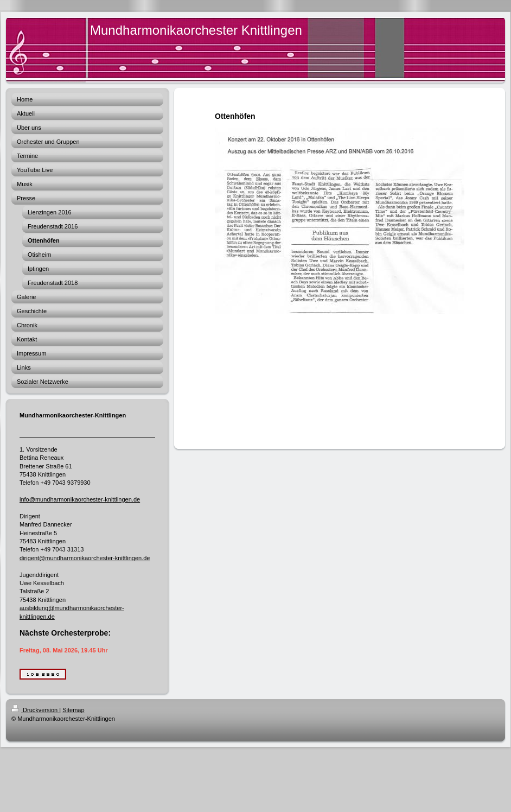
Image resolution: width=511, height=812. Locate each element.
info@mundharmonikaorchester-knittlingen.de (80, 499)
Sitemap (73, 710)
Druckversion (35, 710)
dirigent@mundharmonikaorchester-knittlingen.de (85, 558)
